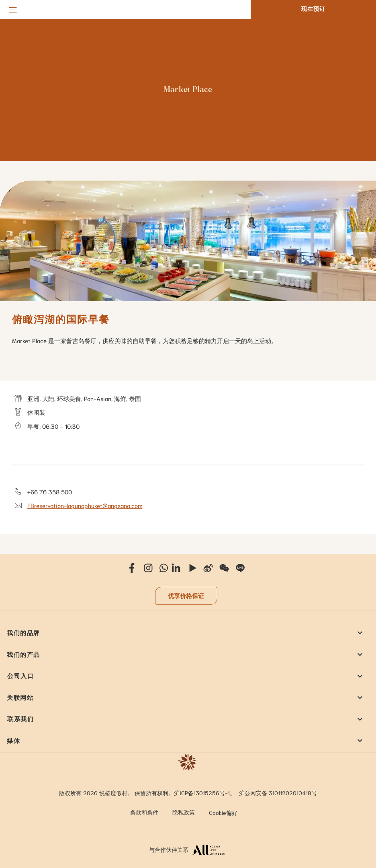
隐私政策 (184, 812)
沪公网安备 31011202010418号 (278, 793)
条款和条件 (144, 812)
